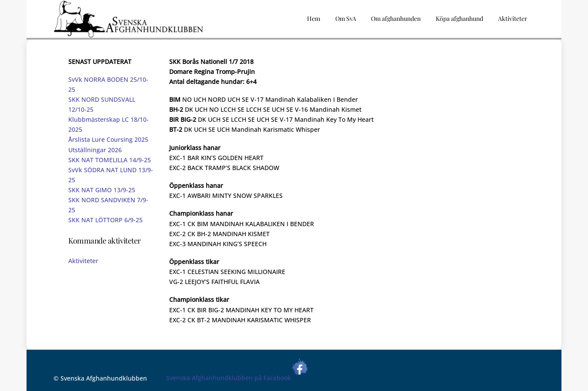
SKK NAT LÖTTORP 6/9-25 (105, 220)
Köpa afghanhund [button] (459, 18)
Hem (314, 18)
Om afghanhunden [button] (396, 18)
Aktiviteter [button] (513, 18)
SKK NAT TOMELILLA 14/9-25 (110, 160)
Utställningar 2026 (95, 150)
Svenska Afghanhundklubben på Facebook (237, 378)
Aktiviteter (83, 261)
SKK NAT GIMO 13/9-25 (102, 190)
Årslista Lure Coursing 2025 (108, 139)
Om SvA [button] (346, 18)
